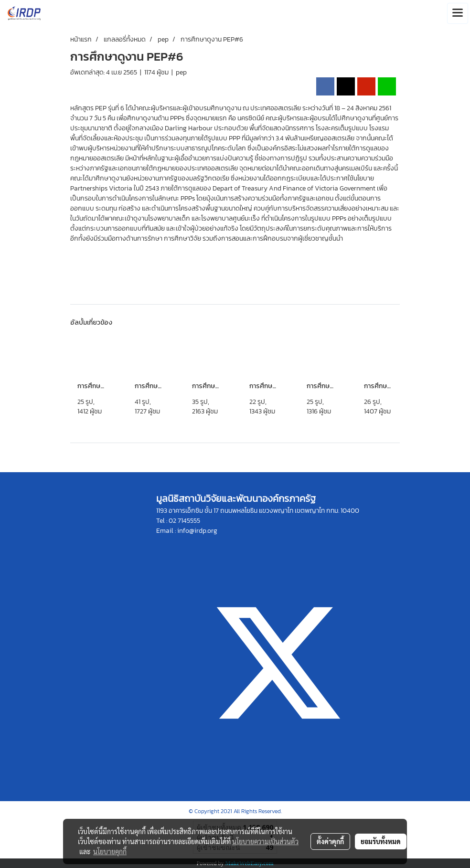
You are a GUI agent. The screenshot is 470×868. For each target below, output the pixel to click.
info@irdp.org (197, 531)
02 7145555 (184, 521)
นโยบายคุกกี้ (110, 851)
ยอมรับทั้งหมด (381, 841)
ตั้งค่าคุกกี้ (330, 841)
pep (181, 72)
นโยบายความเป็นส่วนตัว (265, 841)
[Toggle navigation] (458, 13)
